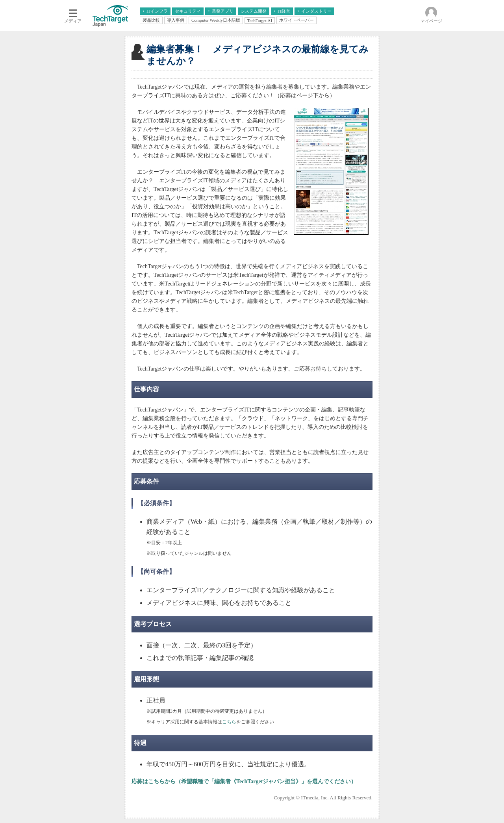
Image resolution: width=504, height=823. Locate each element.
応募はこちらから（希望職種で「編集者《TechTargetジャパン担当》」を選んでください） (244, 781)
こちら (229, 722)
